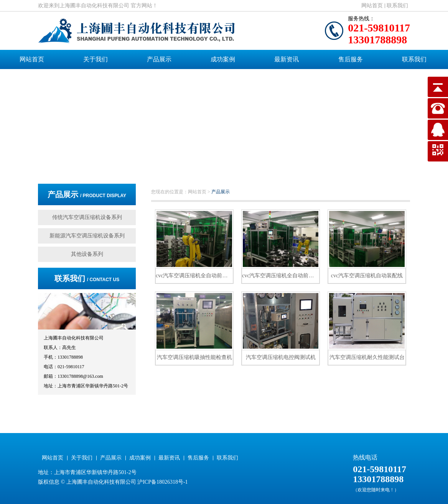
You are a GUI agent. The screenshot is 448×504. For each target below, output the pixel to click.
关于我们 (96, 59)
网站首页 (372, 6)
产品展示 (159, 59)
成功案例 (223, 59)
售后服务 (351, 59)
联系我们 (397, 6)
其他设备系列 (87, 254)
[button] (218, 162)
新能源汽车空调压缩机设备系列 (87, 236)
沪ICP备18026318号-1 (162, 482)
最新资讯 (287, 59)
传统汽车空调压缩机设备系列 (87, 217)
